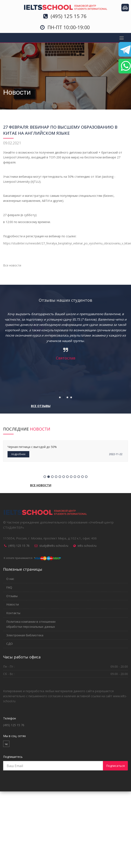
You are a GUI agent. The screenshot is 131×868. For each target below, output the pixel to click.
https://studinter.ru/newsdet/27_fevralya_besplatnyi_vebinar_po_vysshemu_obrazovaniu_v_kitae (67, 243)
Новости (13, 604)
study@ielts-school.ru (54, 546)
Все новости (12, 265)
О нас (10, 579)
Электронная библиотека (25, 635)
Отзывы (12, 596)
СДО (10, 644)
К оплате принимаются (32, 558)
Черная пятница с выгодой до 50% (32, 447)
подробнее (18, 454)
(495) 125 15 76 (19, 546)
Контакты (13, 613)
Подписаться (115, 766)
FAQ (9, 587)
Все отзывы (41, 406)
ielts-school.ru (87, 546)
